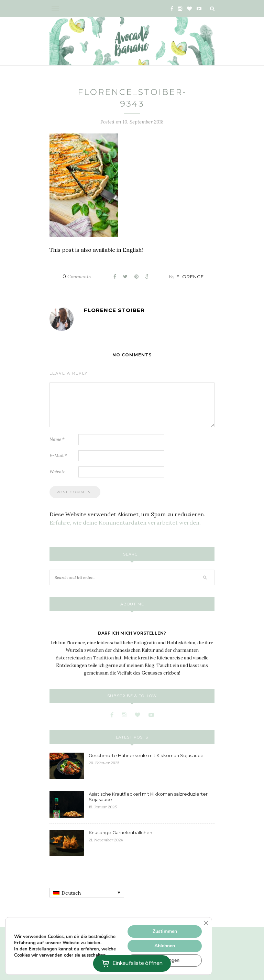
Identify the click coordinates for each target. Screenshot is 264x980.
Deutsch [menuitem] (71, 893)
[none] (87, 893)
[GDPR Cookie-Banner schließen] (206, 923)
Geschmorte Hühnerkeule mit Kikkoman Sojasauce (146, 755)
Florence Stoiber (114, 310)
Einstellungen (43, 949)
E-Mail (58, 456)
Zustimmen (165, 931)
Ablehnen (165, 946)
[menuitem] (87, 893)
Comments (77, 277)
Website (57, 472)
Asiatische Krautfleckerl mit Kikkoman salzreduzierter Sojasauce (148, 797)
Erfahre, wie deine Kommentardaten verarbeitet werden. (125, 523)
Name (57, 439)
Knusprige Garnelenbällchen (120, 832)
